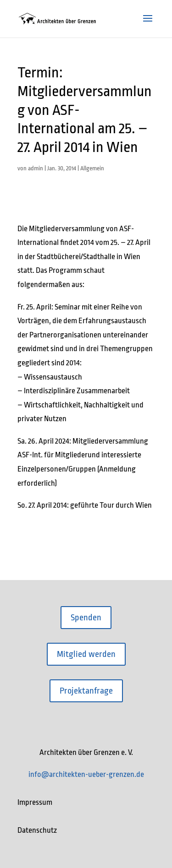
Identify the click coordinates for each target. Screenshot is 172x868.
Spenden (86, 618)
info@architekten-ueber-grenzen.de (86, 774)
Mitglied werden (86, 654)
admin (36, 168)
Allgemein (92, 168)
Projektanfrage (86, 691)
